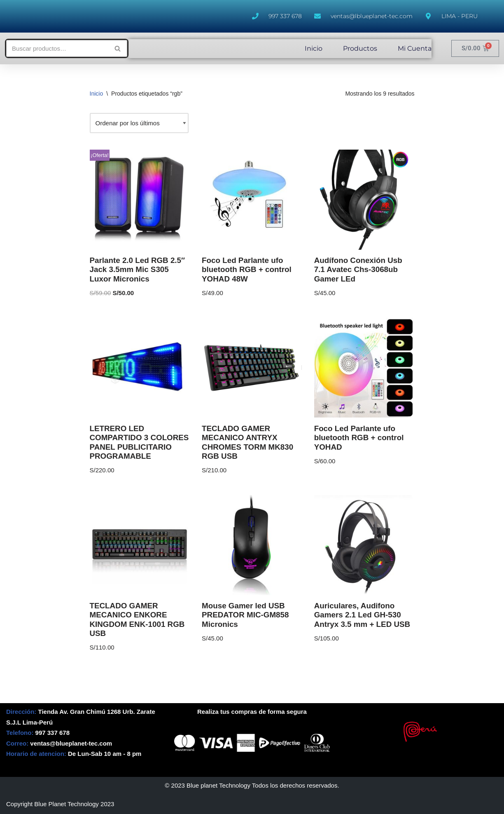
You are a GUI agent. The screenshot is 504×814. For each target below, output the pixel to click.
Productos (360, 48)
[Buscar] (57, 48)
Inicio (314, 48)
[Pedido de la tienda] (139, 123)
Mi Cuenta (415, 48)
